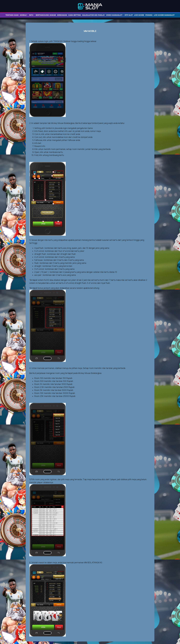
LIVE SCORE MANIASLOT (164, 15)
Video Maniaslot (114, 15)
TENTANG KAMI (12, 15)
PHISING (149, 15)
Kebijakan (62, 15)
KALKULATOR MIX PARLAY (93, 15)
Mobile (23, 15)
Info (31, 15)
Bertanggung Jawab (46, 15)
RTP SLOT (129, 15)
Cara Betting (75, 15)
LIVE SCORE (139, 15)
